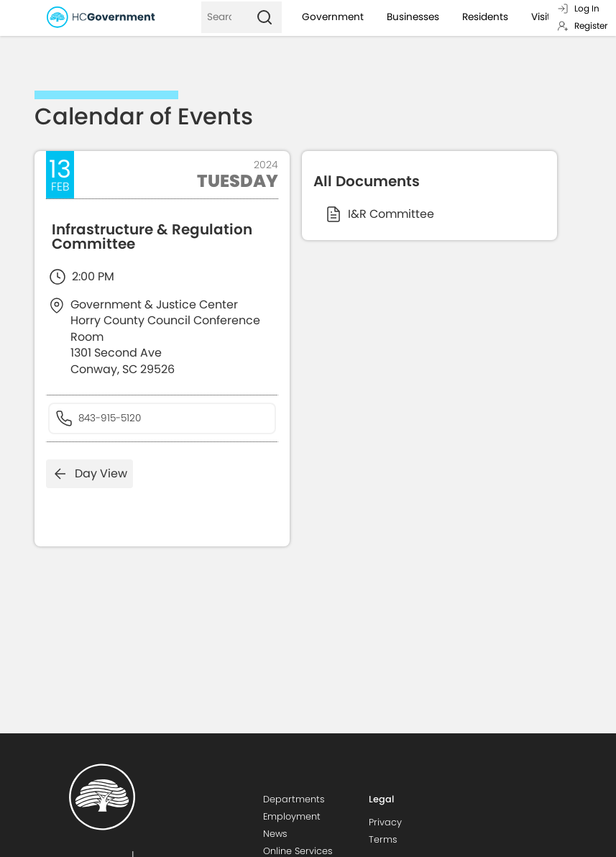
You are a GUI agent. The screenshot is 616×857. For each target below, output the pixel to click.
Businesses (413, 17)
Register (582, 26)
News (275, 834)
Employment (292, 816)
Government (333, 17)
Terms (383, 839)
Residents (485, 17)
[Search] (224, 17)
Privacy (385, 822)
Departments (294, 799)
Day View (89, 474)
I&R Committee (380, 214)
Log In (578, 8)
